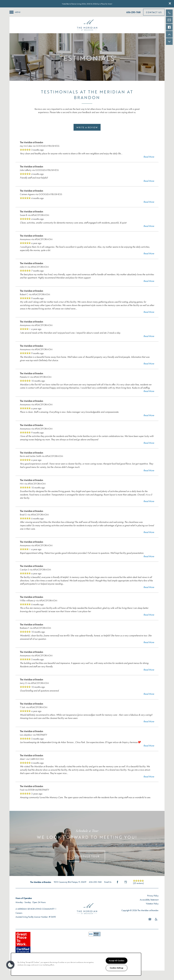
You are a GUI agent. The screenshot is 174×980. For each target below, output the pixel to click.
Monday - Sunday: (23, 902)
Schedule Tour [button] (87, 856)
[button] (170, 3)
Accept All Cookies (117, 961)
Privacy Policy (153, 896)
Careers (19, 913)
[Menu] (15, 12)
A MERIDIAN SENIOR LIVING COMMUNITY (35, 909)
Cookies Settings (117, 968)
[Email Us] (169, 20)
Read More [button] (149, 157)
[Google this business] (126, 882)
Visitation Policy (152, 904)
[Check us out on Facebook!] (169, 27)
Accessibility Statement (149, 900)
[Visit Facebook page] (117, 882)
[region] (76, 964)
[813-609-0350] (169, 13)
